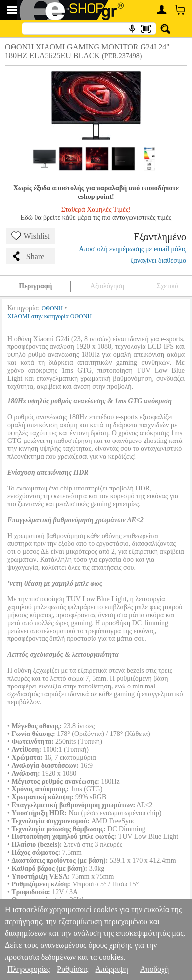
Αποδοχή (155, 969)
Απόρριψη (111, 969)
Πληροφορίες (29, 969)
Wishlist (31, 236)
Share (28, 256)
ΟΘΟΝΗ (52, 308)
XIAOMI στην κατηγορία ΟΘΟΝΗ (49, 316)
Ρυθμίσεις (72, 969)
